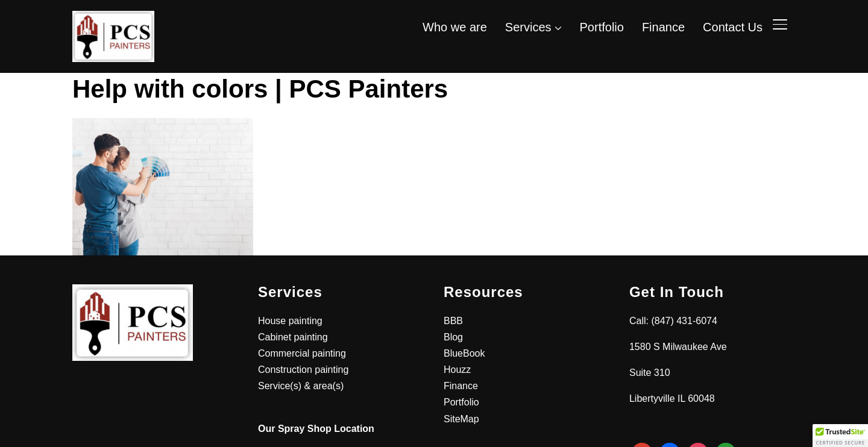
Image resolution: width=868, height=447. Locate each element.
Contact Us (733, 27)
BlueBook (464, 353)
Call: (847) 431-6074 (673, 321)
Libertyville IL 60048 (672, 399)
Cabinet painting (293, 337)
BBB (453, 321)
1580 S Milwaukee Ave (678, 347)
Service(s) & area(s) (301, 386)
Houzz (457, 370)
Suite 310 (650, 373)
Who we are (455, 27)
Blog (453, 337)
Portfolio (602, 27)
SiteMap (461, 419)
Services (528, 27)
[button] (840, 436)
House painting (290, 321)
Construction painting (303, 370)
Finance (663, 27)
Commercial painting (302, 353)
